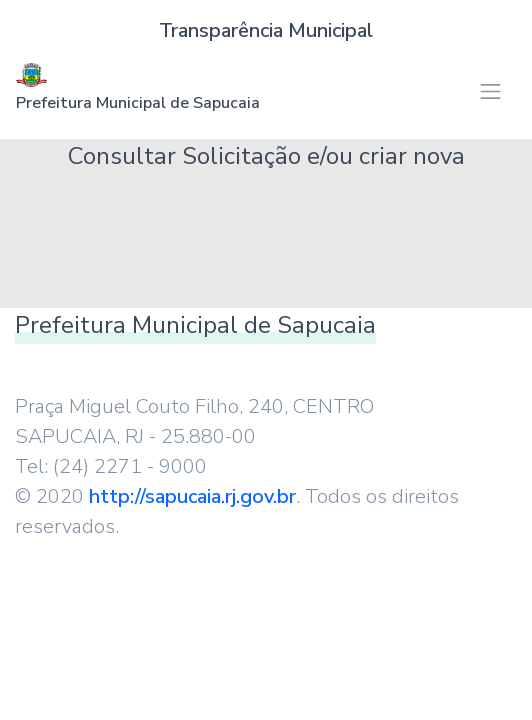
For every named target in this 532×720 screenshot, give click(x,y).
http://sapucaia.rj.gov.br (192, 496)
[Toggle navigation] (490, 91)
